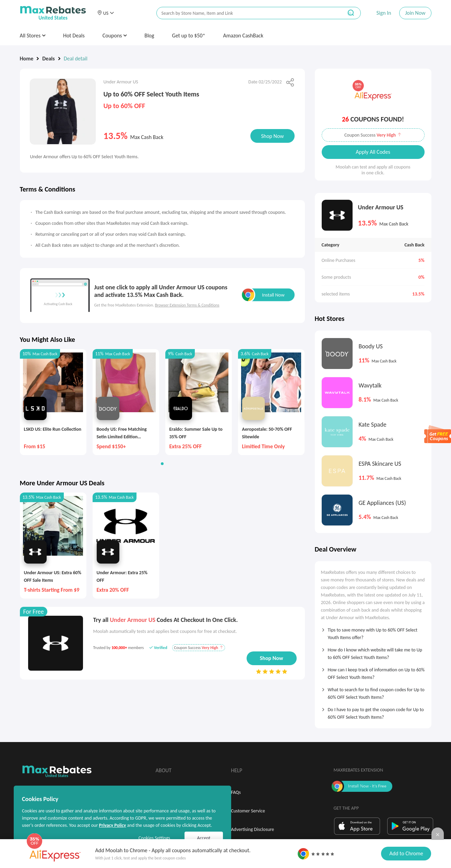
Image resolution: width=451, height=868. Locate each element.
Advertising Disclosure (253, 829)
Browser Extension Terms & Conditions (187, 305)
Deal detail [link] (76, 59)
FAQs (236, 792)
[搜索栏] (245, 13)
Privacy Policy (112, 825)
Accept (204, 838)
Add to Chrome (406, 853)
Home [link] (27, 59)
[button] (106, 13)
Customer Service (248, 811)
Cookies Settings (154, 838)
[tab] (373, 632)
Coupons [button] (115, 36)
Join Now (415, 13)
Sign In (384, 13)
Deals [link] (48, 59)
